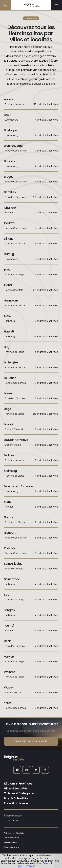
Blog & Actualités (16, 798)
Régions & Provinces (18, 784)
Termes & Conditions (12, 847)
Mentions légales (10, 842)
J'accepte (31, 866)
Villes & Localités (16, 788)
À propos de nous (13, 816)
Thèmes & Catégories (19, 793)
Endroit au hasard (17, 803)
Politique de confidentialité (14, 833)
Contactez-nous (13, 820)
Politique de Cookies (11, 838)
